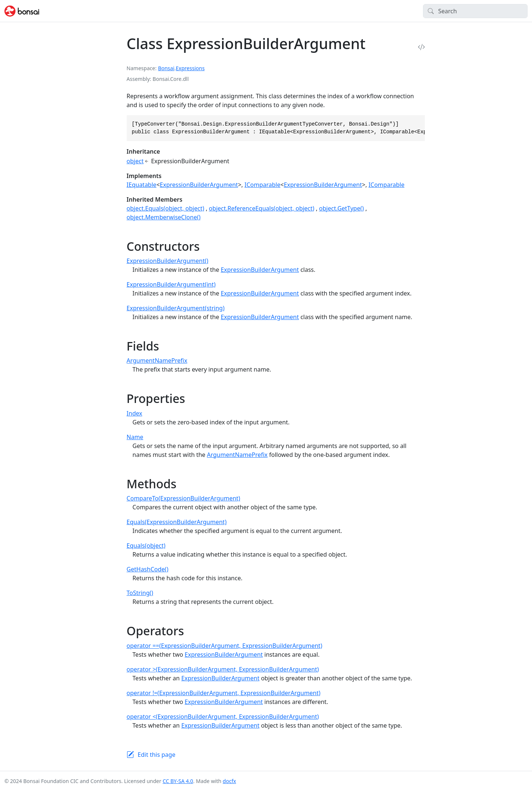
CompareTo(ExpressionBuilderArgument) (184, 498)
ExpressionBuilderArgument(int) (171, 284)
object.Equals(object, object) (166, 208)
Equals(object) (146, 546)
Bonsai (166, 68)
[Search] (475, 11)
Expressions (190, 68)
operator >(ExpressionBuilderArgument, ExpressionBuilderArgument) (223, 669)
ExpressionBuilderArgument (199, 185)
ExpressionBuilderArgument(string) (176, 308)
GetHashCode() (148, 569)
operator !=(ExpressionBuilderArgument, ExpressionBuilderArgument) (224, 693)
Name (135, 437)
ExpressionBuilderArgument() (168, 261)
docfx (229, 781)
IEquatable (142, 185)
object (135, 161)
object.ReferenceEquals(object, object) (262, 208)
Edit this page (157, 755)
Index (134, 413)
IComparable (262, 185)
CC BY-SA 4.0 (178, 781)
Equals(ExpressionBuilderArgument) (177, 522)
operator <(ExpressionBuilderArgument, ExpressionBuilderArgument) (223, 717)
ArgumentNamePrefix (157, 360)
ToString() (140, 593)
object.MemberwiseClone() (164, 217)
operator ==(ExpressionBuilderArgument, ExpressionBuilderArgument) (225, 646)
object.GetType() (342, 208)
